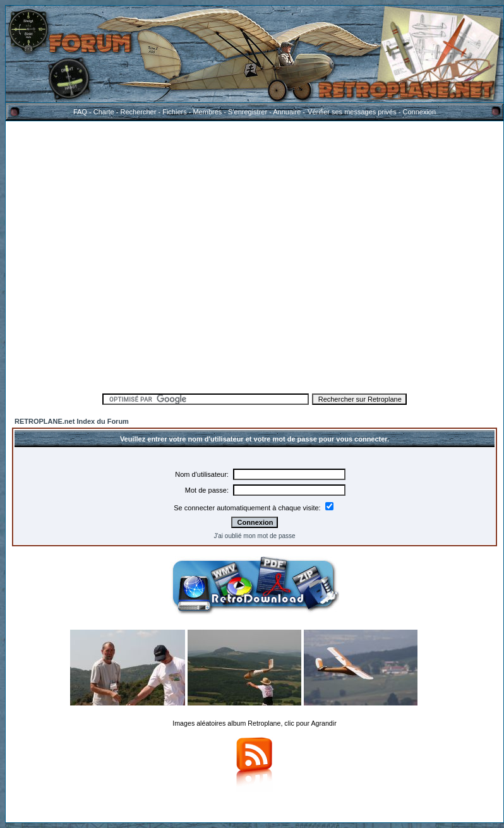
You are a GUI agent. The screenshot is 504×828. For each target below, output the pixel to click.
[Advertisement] (128, 255)
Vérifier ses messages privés (352, 112)
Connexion (419, 112)
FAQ (80, 112)
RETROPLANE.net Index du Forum (72, 421)
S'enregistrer (248, 112)
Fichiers (175, 112)
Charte (104, 112)
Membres (207, 112)
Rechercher (139, 112)
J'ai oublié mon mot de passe (254, 536)
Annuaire (287, 112)
